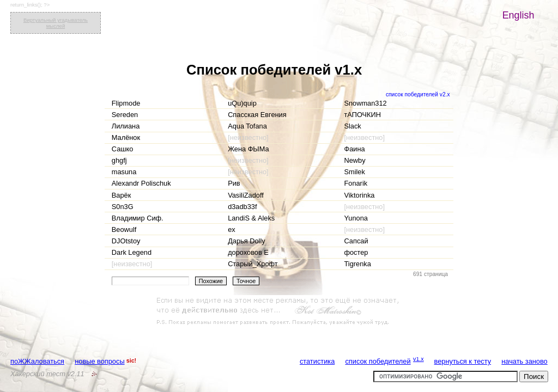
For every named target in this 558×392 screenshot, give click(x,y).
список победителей (378, 361)
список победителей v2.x (418, 94)
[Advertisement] (279, 311)
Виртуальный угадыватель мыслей (56, 23)
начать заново (524, 361)
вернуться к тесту (463, 361)
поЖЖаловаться (37, 361)
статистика (317, 361)
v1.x (418, 359)
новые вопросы (99, 361)
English (518, 15)
